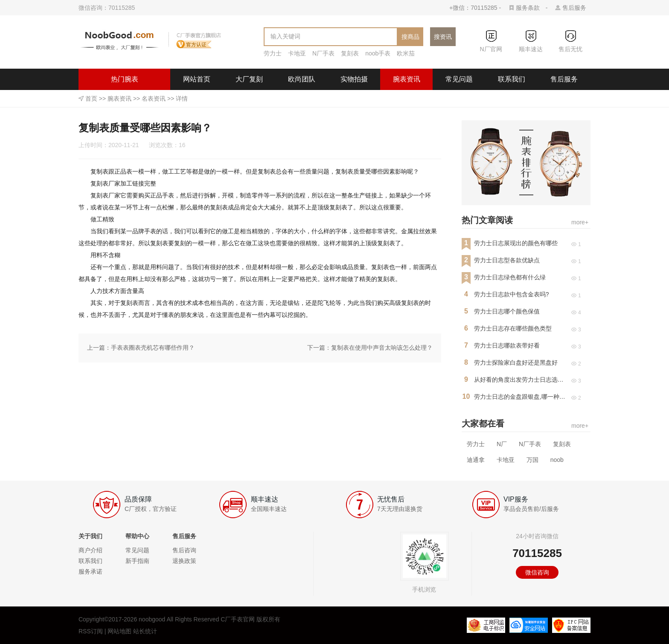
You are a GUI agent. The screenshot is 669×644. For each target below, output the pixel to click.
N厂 (502, 444)
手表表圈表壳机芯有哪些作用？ (153, 348)
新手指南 (137, 561)
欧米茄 (406, 53)
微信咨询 (537, 572)
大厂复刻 (249, 79)
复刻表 (350, 53)
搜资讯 (443, 37)
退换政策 (184, 561)
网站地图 (119, 631)
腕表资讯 (407, 79)
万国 (532, 460)
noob (557, 460)
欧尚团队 (302, 79)
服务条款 (528, 8)
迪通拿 (476, 460)
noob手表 (378, 53)
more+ (580, 222)
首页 (91, 99)
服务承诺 (90, 571)
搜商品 (410, 37)
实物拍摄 (354, 79)
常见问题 (459, 79)
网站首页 (197, 79)
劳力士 (273, 53)
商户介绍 (90, 550)
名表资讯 (154, 99)
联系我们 (512, 79)
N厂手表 (323, 53)
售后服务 (574, 8)
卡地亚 (297, 53)
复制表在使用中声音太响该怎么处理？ (382, 348)
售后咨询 (184, 550)
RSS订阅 (91, 631)
